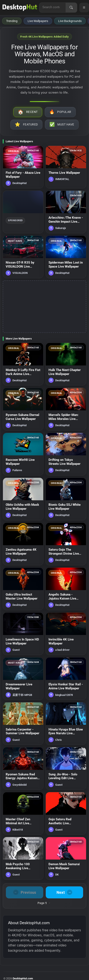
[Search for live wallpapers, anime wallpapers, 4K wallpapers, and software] (53, 7)
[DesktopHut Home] (20, 8)
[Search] (71, 8)
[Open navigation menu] (84, 8)
